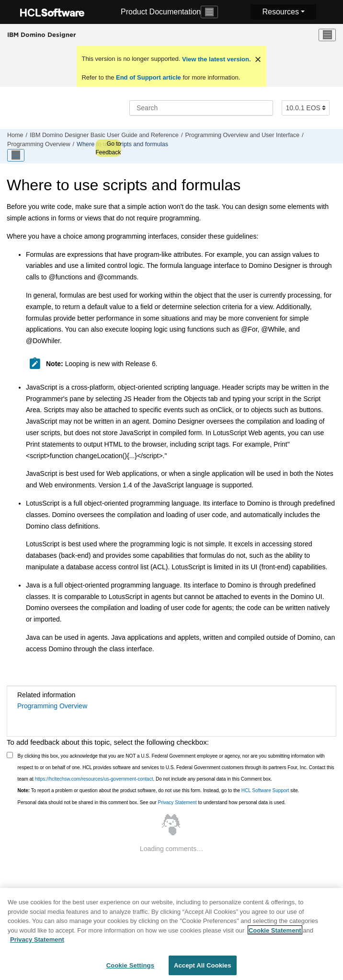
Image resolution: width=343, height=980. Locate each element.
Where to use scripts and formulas (122, 144)
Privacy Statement (177, 802)
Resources (280, 12)
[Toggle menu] (327, 35)
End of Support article (148, 77)
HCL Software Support (265, 790)
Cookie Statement (275, 936)
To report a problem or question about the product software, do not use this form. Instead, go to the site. (159, 790)
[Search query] (201, 108)
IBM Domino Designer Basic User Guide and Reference (104, 135)
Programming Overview (39, 144)
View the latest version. (215, 59)
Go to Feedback (108, 148)
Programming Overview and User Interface (242, 135)
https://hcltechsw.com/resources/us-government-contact (94, 779)
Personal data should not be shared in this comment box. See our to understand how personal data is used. (152, 802)
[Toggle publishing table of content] (16, 155)
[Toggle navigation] (209, 12)
